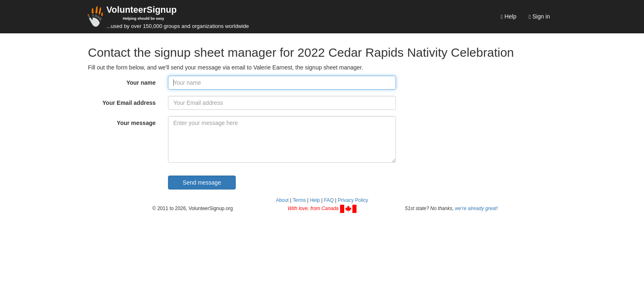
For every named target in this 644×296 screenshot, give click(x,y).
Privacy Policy (353, 200)
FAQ (329, 200)
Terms (299, 200)
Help (508, 17)
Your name (141, 83)
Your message (136, 123)
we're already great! (476, 208)
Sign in (539, 17)
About (282, 200)
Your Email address (129, 103)
